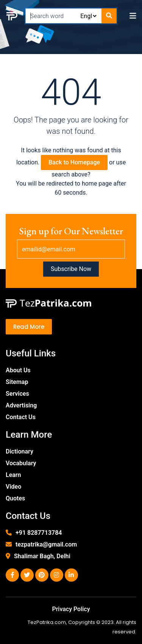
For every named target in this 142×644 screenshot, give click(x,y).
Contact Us (21, 417)
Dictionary (20, 451)
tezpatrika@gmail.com (46, 544)
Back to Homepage (74, 162)
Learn (13, 475)
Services (17, 394)
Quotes (15, 498)
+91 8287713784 (39, 533)
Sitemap (17, 382)
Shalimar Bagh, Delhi (42, 556)
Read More (29, 327)
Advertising (21, 405)
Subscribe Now (71, 269)
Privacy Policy (71, 609)
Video (13, 487)
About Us (18, 370)
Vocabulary (21, 463)
